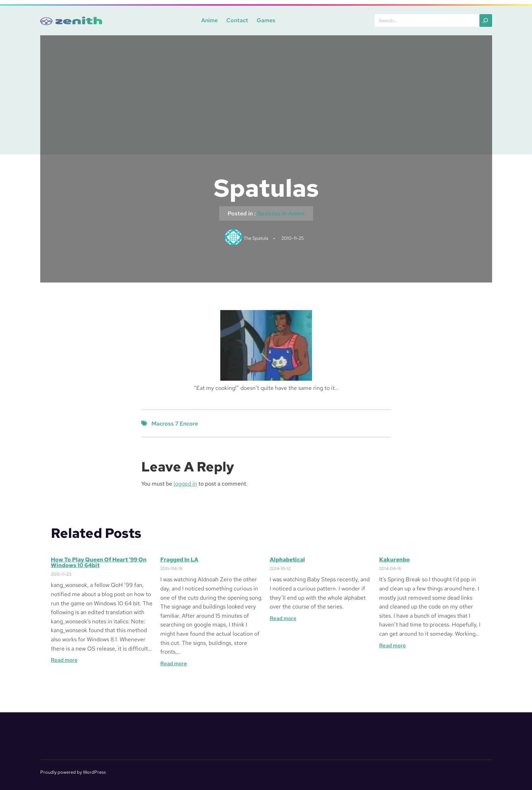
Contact (237, 20)
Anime (210, 20)
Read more (64, 660)
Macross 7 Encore (175, 424)
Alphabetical (287, 560)
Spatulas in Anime (281, 213)
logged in (185, 484)
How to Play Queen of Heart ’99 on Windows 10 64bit (99, 563)
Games (266, 20)
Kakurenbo (394, 560)
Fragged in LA (179, 560)
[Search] (486, 20)
